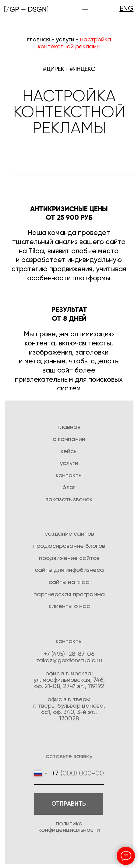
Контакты (69, 476)
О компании (69, 439)
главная (39, 40)
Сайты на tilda (69, 582)
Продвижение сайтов (69, 558)
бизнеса (92, 570)
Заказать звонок (69, 500)
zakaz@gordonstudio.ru (69, 661)
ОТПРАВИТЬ (69, 804)
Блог (69, 487)
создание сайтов (69, 534)
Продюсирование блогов (69, 546)
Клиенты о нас (69, 606)
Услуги (69, 463)
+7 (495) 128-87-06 (69, 654)
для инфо (67, 570)
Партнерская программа (69, 595)
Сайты (44, 570)
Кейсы (69, 452)
